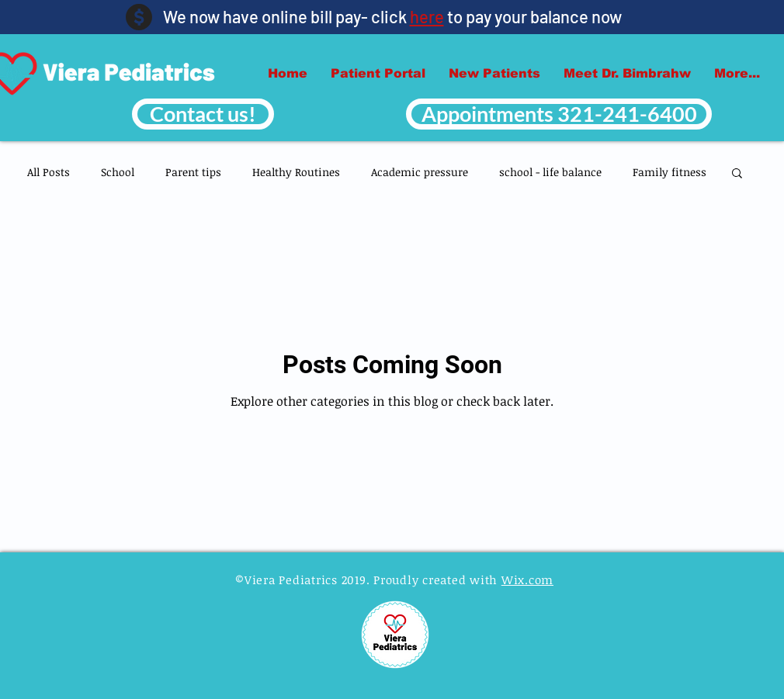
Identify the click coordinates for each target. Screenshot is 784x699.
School (118, 172)
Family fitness (670, 172)
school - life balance (550, 172)
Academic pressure (420, 172)
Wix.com (527, 580)
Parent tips (193, 172)
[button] (737, 174)
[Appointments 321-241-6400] (559, 114)
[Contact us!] (203, 114)
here (427, 16)
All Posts (49, 172)
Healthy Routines (296, 172)
